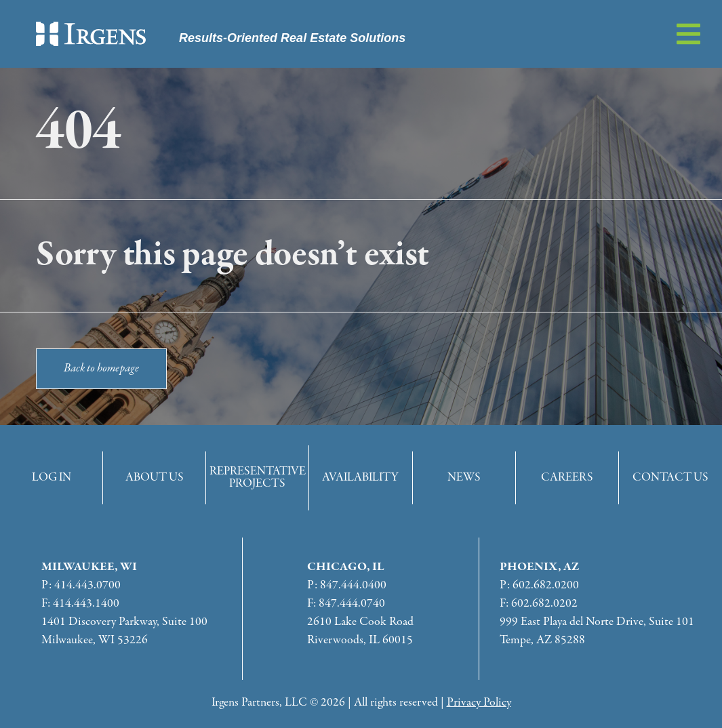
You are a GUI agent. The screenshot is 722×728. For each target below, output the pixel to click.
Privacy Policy (479, 703)
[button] (688, 34)
